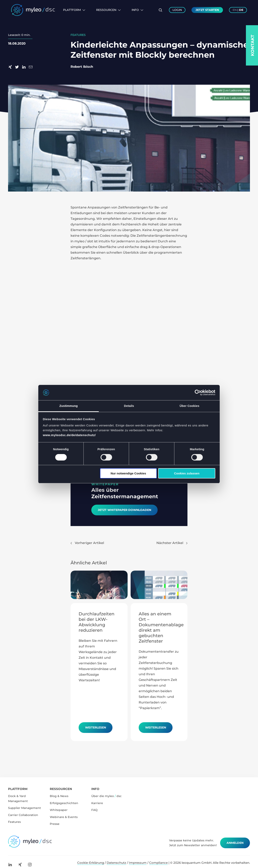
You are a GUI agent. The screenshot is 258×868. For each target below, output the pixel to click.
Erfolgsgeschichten (64, 803)
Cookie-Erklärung (91, 863)
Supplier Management (24, 808)
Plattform (74, 10)
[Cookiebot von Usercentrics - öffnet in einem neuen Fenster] (198, 393)
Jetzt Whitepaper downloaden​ (124, 510)
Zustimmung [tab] (69, 406)
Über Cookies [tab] (189, 406)
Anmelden (235, 843)
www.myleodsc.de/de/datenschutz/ (69, 435)
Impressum (138, 863)
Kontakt (252, 45)
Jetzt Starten (207, 10)
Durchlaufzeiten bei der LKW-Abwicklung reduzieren (97, 622)
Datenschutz (116, 863)
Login (177, 10)
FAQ (94, 810)
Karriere (97, 803)
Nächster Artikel (172, 543)
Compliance (158, 863)
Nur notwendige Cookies (128, 473)
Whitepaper (59, 810)
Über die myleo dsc (106, 796)
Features (14, 822)
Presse (55, 824)
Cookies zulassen (187, 473)
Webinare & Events (64, 817)
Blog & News (59, 796)
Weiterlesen (96, 727)
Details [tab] (129, 406)
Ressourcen (108, 10)
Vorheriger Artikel (87, 543)
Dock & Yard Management (18, 799)
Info (137, 10)
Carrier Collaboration (23, 815)
